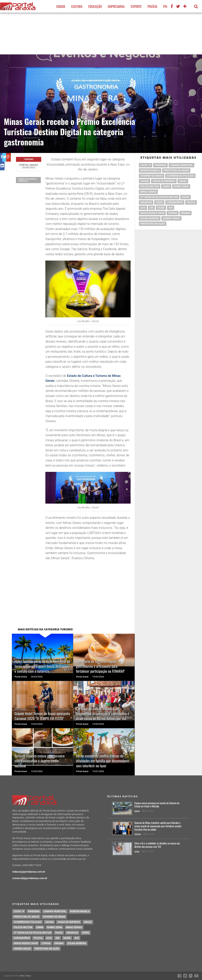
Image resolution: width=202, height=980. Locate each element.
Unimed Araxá (171, 218)
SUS (171, 208)
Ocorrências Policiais (180, 176)
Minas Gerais (148, 192)
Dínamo (186, 213)
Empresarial (116, 6)
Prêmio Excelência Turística (27, 180)
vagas (186, 197)
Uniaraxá (146, 202)
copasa (173, 213)
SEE (151, 208)
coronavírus (175, 202)
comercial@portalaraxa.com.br (30, 878)
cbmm (166, 186)
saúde (161, 208)
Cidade (61, 6)
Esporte (136, 6)
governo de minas (151, 176)
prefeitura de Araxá (176, 170)
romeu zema (181, 186)
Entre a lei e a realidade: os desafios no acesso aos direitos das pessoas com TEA (157, 845)
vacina (144, 181)
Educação (95, 6)
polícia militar (150, 186)
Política (138, 834)
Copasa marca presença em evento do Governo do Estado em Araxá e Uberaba (157, 805)
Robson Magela (150, 170)
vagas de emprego (164, 181)
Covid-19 (145, 165)
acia (143, 208)
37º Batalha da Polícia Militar (159, 197)
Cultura (77, 6)
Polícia (152, 6)
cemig (159, 202)
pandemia (160, 165)
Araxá (183, 181)
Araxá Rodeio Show (152, 213)
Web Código (26, 976)
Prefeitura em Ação (153, 224)
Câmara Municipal (181, 165)
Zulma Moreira (150, 218)
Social (137, 852)
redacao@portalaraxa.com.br (29, 872)
